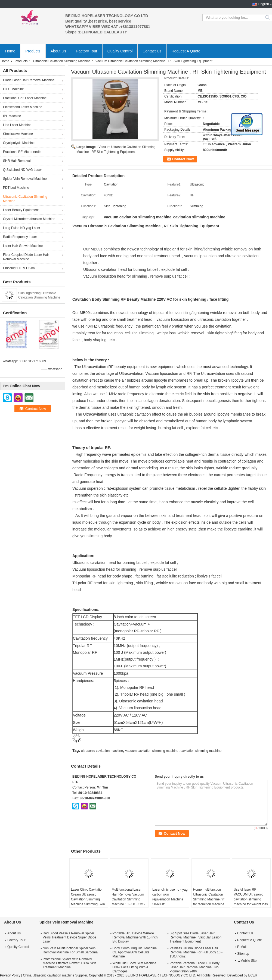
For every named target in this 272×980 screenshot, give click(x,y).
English (264, 4)
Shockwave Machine (18, 134)
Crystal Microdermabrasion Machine (29, 219)
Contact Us (152, 51)
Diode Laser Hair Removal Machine (29, 80)
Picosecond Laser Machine (23, 107)
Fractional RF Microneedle (22, 152)
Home (10, 51)
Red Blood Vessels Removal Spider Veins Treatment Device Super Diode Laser (69, 937)
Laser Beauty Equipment (21, 210)
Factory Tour (87, 51)
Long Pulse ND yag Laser (22, 228)
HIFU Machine (13, 89)
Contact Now (183, 159)
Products (33, 51)
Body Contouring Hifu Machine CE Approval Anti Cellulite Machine (135, 952)
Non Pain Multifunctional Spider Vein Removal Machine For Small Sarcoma (70, 950)
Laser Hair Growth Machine (23, 246)
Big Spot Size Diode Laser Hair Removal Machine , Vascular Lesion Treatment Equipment (195, 937)
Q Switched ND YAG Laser (22, 170)
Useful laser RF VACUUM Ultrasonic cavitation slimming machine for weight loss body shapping (251, 899)
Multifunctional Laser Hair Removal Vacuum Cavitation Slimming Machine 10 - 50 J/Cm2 (128, 897)
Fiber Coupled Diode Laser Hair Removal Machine (26, 257)
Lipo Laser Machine (17, 125)
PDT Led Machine (16, 188)
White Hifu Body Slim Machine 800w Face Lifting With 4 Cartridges (134, 967)
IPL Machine (12, 116)
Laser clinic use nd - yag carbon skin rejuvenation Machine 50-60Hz (170, 897)
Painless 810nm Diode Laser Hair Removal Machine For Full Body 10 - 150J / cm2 (196, 952)
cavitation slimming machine (201, 751)
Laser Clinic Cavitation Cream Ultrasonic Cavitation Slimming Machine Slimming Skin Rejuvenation (88, 899)
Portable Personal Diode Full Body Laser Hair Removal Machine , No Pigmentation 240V (194, 967)
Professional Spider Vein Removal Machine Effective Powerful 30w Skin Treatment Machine (69, 963)
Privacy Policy (10, 975)
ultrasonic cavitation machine (102, 751)
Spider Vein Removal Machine (25, 179)
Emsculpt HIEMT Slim (19, 268)
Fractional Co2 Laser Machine (25, 98)
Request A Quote (186, 51)
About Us (58, 51)
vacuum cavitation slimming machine (152, 751)
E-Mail (242, 947)
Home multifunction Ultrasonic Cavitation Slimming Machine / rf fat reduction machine (209, 897)
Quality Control (120, 51)
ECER (253, 975)
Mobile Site (247, 961)
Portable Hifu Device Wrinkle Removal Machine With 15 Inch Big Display (135, 937)
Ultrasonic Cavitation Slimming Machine (62, 61)
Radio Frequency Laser (20, 237)
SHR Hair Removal (17, 161)
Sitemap (243, 954)
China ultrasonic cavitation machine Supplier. (56, 975)
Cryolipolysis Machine (19, 143)
